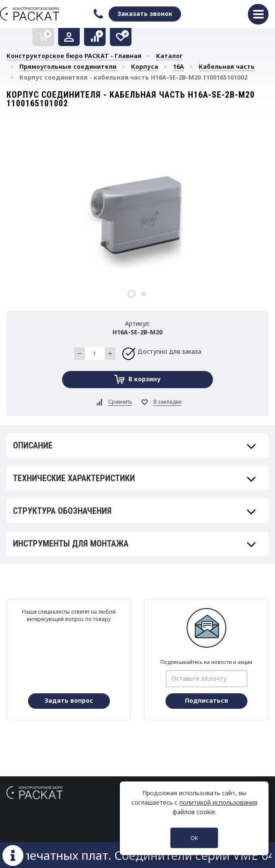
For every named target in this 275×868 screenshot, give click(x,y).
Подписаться (206, 700)
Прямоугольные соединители (68, 66)
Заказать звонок (145, 14)
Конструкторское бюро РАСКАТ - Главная (74, 56)
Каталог (169, 56)
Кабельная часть (227, 66)
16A (178, 66)
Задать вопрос (69, 700)
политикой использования (218, 802)
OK (194, 838)
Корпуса (145, 66)
